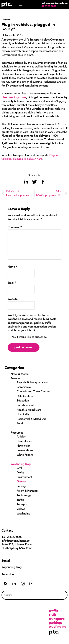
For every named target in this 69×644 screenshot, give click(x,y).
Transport (22, 505)
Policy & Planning (27, 491)
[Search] (59, 595)
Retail (20, 424)
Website (13, 299)
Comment (15, 228)
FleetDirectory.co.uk (14, 98)
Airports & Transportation (32, 383)
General (21, 482)
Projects (15, 379)
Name (12, 267)
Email (12, 283)
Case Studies (25, 441)
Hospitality (23, 415)
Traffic (20, 500)
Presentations (25, 451)
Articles (21, 437)
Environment (24, 477)
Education (23, 401)
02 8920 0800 (49, 6)
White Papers (25, 455)
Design (21, 473)
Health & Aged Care (29, 410)
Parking (21, 486)
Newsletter (23, 446)
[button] (21, 5)
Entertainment (25, 405)
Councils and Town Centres (33, 392)
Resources (17, 433)
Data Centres (25, 396)
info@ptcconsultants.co (16, 541)
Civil (19, 468)
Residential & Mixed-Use (31, 419)
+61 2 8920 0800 (12, 537)
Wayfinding (23, 514)
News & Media (20, 374)
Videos (21, 509)
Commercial (24, 387)
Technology (24, 496)
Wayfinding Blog (21, 464)
